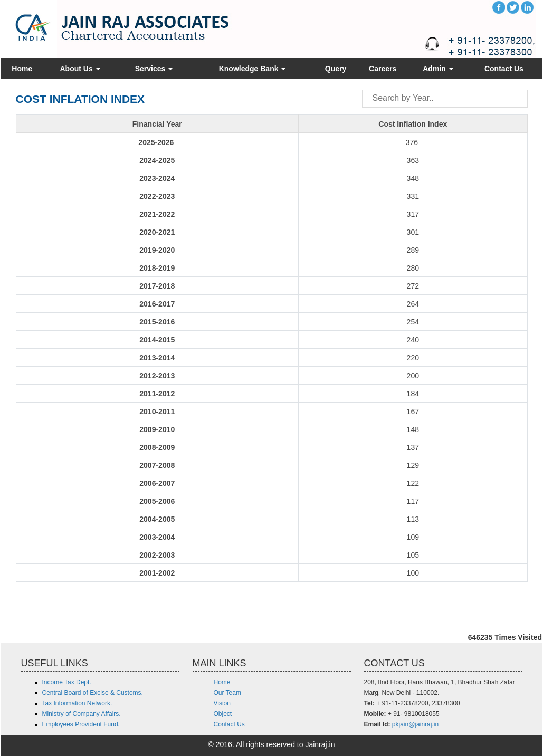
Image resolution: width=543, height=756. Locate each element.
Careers (383, 69)
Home (22, 69)
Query (336, 69)
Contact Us (504, 69)
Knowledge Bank (253, 69)
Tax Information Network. (77, 703)
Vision (222, 703)
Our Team (227, 693)
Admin (438, 69)
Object (223, 714)
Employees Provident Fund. (81, 724)
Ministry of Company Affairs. (82, 714)
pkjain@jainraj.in (415, 724)
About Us (80, 69)
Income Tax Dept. (67, 682)
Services (154, 69)
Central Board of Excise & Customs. (93, 693)
